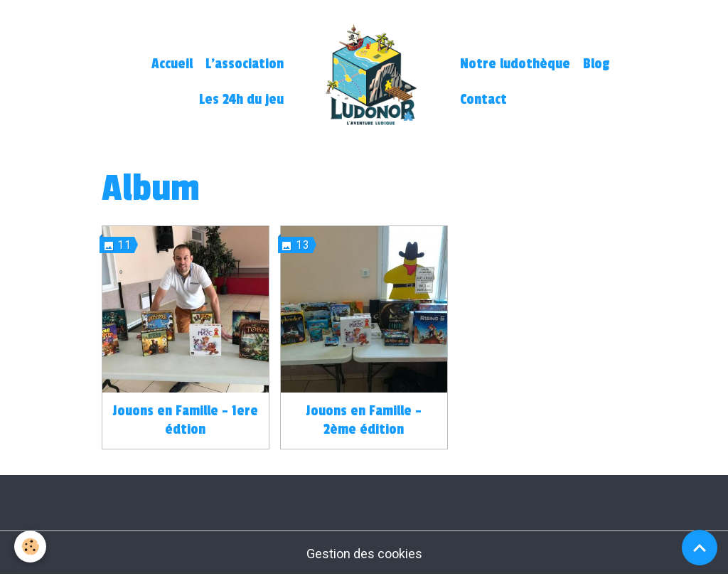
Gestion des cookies (364, 554)
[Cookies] (30, 546)
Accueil (172, 64)
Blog (596, 64)
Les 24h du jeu (241, 100)
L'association (245, 64)
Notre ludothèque (515, 64)
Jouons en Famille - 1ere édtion (185, 420)
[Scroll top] (700, 548)
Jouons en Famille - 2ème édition (364, 420)
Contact (483, 100)
